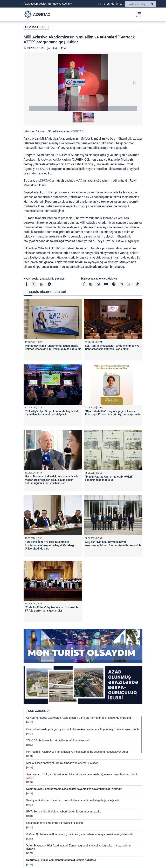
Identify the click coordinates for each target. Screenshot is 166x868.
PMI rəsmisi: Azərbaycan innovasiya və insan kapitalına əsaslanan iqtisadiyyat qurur (77, 752)
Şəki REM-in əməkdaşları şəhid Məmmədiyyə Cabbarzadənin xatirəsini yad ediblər (112, 347)
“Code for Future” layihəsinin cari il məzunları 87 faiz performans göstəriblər (53, 609)
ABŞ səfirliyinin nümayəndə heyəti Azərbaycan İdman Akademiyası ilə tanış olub (113, 544)
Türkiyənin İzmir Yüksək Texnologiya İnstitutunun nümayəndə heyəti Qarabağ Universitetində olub (49, 545)
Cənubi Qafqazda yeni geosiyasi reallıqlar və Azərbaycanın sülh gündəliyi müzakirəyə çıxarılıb (82, 729)
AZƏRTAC (77, 131)
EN (108, 4)
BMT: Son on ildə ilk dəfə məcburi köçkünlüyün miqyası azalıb (64, 812)
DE (113, 4)
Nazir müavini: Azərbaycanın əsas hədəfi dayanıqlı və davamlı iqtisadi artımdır (74, 789)
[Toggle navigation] (138, 13)
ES (121, 4)
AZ (99, 4)
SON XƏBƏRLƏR (39, 711)
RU (104, 4)
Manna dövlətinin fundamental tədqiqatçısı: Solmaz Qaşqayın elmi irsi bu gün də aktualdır (53, 347)
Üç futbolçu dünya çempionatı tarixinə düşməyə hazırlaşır (61, 860)
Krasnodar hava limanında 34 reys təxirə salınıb (55, 823)
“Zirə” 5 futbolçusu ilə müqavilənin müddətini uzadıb (58, 740)
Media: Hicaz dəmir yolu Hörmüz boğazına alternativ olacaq (62, 763)
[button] (83, 83)
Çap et (52, 48)
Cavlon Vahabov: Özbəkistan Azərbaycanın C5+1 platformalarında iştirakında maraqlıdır (79, 718)
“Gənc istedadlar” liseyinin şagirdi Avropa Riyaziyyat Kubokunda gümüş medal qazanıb (112, 413)
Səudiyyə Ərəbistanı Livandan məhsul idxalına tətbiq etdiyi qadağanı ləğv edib (73, 800)
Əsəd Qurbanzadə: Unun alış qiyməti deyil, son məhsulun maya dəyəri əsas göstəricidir (80, 834)
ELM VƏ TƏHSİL (36, 27)
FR (117, 4)
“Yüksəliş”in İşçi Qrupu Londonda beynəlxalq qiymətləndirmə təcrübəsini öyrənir (52, 413)
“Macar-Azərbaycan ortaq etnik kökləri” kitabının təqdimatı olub (109, 478)
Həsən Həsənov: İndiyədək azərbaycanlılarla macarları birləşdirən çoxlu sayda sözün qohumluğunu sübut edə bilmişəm (52, 480)
